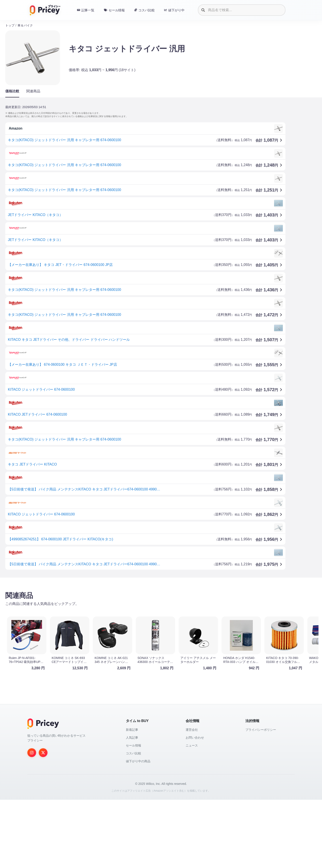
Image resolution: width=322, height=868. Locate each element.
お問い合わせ (195, 738)
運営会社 (192, 730)
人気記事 (132, 738)
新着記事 (132, 730)
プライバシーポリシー (261, 730)
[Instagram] (32, 753)
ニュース (192, 745)
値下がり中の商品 (138, 761)
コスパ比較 (134, 753)
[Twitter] (43, 753)
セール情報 (134, 745)
